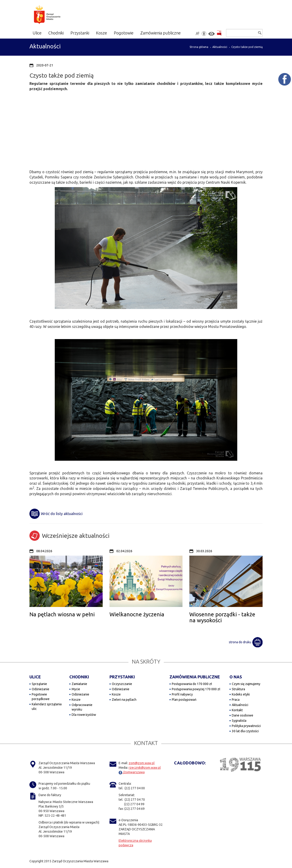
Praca (236, 700)
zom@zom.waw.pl (142, 763)
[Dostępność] (204, 34)
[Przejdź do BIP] (219, 33)
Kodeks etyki (241, 694)
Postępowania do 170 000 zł (192, 684)
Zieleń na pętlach (124, 700)
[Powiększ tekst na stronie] (197, 34)
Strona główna (199, 47)
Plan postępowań (184, 700)
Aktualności (220, 47)
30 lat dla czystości (245, 731)
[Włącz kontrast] (212, 34)
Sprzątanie (39, 684)
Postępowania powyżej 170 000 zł (196, 689)
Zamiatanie (79, 684)
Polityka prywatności (246, 726)
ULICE (35, 677)
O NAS (236, 677)
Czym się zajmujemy (246, 684)
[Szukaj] (244, 33)
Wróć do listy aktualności (56, 514)
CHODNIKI (79, 677)
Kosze (76, 700)
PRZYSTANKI (122, 677)
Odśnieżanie (40, 689)
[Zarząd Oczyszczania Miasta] (56, 16)
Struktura (238, 689)
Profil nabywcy (182, 694)
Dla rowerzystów (84, 715)
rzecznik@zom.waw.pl (145, 768)
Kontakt (237, 710)
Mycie (76, 689)
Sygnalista (239, 721)
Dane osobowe (242, 715)
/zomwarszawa (132, 772)
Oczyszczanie (122, 684)
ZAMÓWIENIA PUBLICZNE (195, 677)
